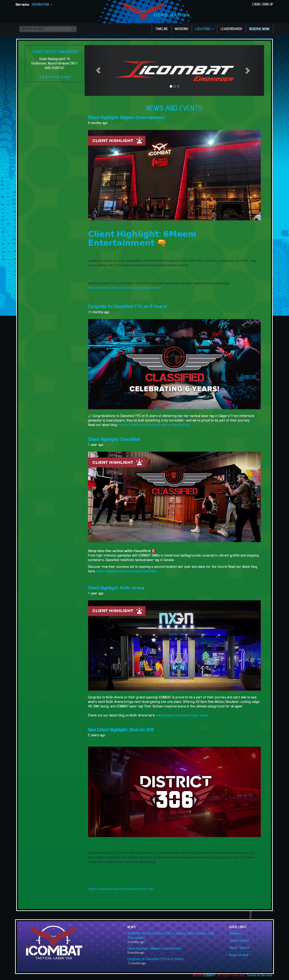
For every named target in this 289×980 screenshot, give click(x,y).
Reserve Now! (239, 955)
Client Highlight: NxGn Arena (116, 588)
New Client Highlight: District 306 (121, 730)
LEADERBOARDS (232, 29)
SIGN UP (268, 5)
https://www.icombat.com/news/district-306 (121, 889)
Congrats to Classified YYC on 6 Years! (128, 307)
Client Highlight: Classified (114, 439)
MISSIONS (182, 29)
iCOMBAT (209, 975)
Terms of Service (260, 975)
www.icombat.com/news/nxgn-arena (182, 715)
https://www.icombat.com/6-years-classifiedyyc (155, 425)
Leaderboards (239, 941)
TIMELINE (162, 29)
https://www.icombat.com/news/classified (127, 571)
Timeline (235, 934)
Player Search (239, 948)
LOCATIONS (205, 29)
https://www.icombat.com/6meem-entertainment (125, 288)
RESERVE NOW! (259, 29)
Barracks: (23, 5)
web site (55, 77)
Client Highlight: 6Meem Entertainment (127, 118)
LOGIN (256, 5)
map (42, 77)
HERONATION (42, 5)
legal (67, 77)
